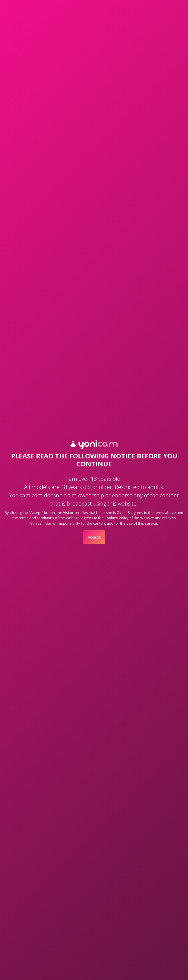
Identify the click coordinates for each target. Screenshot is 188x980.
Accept (94, 537)
